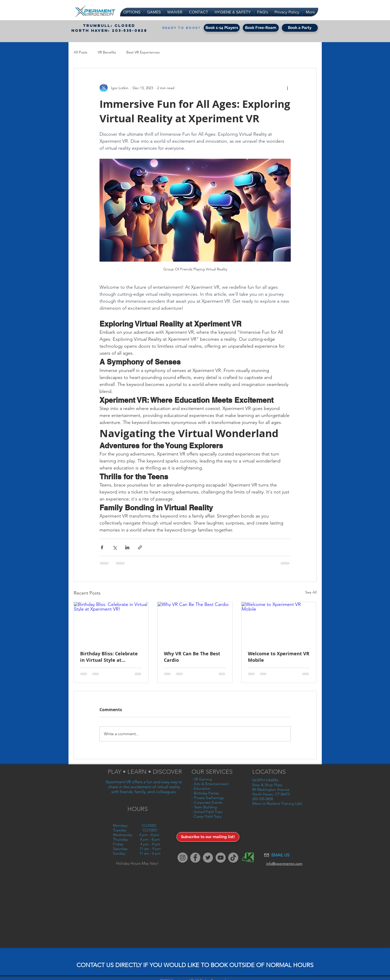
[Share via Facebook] (102, 547)
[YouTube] (221, 858)
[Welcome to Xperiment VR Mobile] (279, 623)
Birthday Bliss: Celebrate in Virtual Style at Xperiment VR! (109, 657)
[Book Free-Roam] (261, 28)
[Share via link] (140, 547)
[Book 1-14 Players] (222, 28)
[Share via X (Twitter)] (115, 547)
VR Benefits (107, 52)
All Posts (81, 52)
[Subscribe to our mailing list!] (208, 837)
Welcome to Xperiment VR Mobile (279, 657)
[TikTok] (233, 858)
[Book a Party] (300, 28)
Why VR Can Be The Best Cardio (192, 657)
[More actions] (288, 88)
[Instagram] (183, 858)
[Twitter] (208, 858)
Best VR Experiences (143, 52)
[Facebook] (195, 858)
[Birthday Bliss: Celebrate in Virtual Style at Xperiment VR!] (111, 623)
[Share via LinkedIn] (127, 547)
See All (311, 592)
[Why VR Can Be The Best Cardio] (195, 623)
